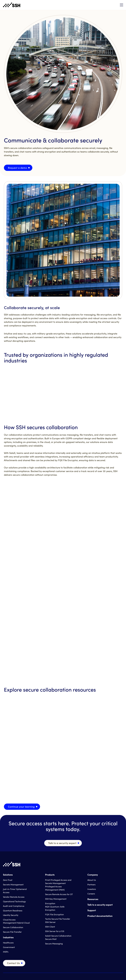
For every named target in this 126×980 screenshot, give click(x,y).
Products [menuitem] (50, 875)
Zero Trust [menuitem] (8, 880)
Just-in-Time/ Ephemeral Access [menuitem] (15, 891)
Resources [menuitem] (93, 899)
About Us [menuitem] (92, 880)
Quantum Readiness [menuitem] (13, 910)
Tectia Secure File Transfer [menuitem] (58, 919)
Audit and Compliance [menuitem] (14, 906)
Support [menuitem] (92, 910)
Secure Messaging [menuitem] (54, 944)
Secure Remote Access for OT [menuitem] (59, 894)
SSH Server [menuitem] (50, 922)
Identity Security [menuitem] (11, 915)
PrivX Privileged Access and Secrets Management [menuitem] (58, 882)
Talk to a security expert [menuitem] (100, 905)
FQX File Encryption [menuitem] (54, 914)
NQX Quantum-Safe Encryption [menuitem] (55, 908)
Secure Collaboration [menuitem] (13, 927)
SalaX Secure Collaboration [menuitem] (58, 936)
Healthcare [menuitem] (8, 943)
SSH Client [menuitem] (50, 927)
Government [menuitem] (9, 947)
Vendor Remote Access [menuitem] (14, 897)
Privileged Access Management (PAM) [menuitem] (55, 888)
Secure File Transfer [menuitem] (12, 932)
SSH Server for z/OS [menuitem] (55, 931)
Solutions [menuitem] (8, 875)
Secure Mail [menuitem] (51, 939)
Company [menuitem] (93, 875)
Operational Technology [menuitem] (14, 901)
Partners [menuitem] (91, 884)
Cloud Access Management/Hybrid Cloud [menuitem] (16, 921)
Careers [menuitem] (91, 894)
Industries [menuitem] (8, 937)
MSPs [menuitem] (6, 952)
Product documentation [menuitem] (100, 916)
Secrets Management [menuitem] (13, 884)
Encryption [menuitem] (50, 903)
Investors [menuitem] (92, 889)
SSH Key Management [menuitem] (56, 899)
